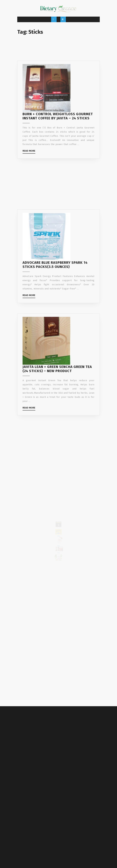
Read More (29, 163)
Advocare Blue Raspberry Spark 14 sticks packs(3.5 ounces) (55, 279)
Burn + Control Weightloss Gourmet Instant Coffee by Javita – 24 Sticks (58, 127)
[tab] (54, 19)
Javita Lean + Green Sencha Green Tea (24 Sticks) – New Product (57, 385)
